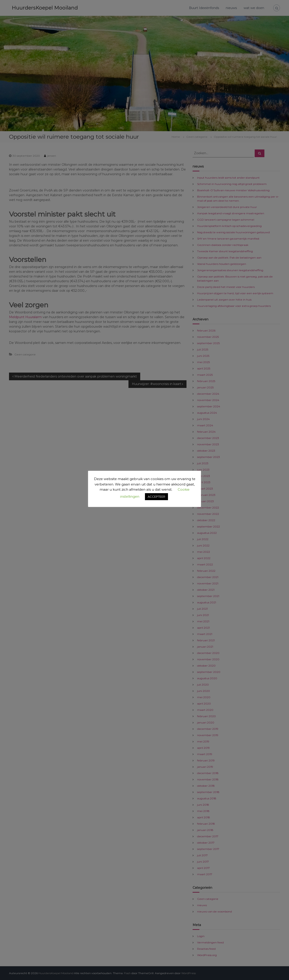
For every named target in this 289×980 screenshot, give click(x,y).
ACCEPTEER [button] (156, 497)
